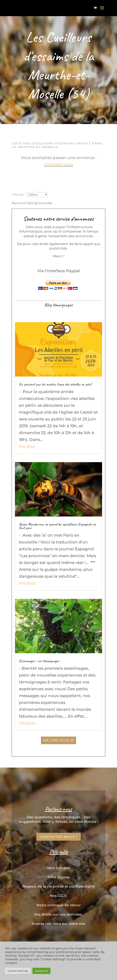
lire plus (27, 446)
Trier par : (19, 193)
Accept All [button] (41, 971)
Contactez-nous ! (58, 837)
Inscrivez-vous (58, 165)
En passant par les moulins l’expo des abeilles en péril (55, 384)
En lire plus (57, 740)
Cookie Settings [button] (18, 971)
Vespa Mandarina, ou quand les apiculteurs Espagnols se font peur (57, 526)
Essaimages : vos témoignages (39, 661)
